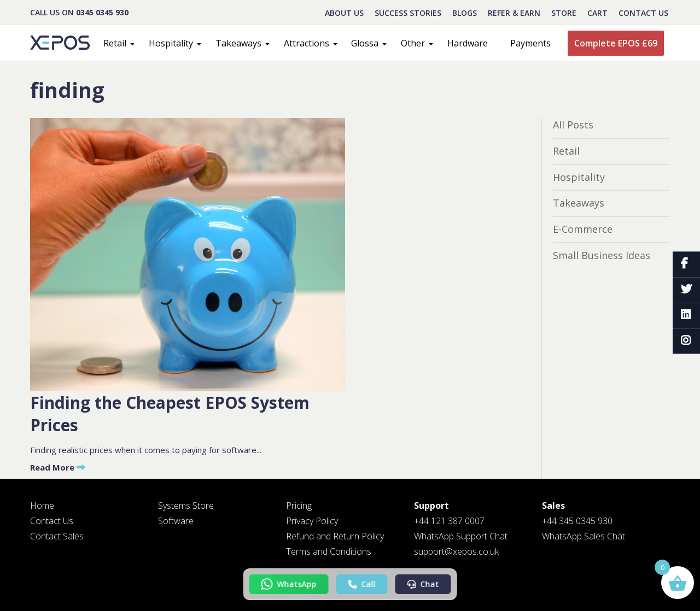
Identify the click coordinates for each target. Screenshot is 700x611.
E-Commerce (583, 229)
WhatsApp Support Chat (461, 536)
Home (42, 506)
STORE (564, 13)
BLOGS (465, 13)
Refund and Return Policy (335, 536)
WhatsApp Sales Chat (584, 536)
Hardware (468, 43)
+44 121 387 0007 (449, 521)
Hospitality (171, 43)
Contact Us (643, 13)
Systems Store (186, 506)
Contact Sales (57, 536)
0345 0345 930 (102, 12)
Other (413, 43)
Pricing (299, 506)
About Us (344, 13)
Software (176, 521)
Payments (530, 43)
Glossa (365, 43)
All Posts (573, 125)
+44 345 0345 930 (577, 521)
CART (597, 13)
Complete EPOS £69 (616, 43)
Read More (57, 467)
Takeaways (238, 43)
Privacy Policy (312, 521)
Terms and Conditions (329, 551)
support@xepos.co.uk (456, 551)
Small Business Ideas (602, 255)
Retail (115, 43)
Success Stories (408, 13)
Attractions (307, 43)
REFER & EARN (514, 13)
